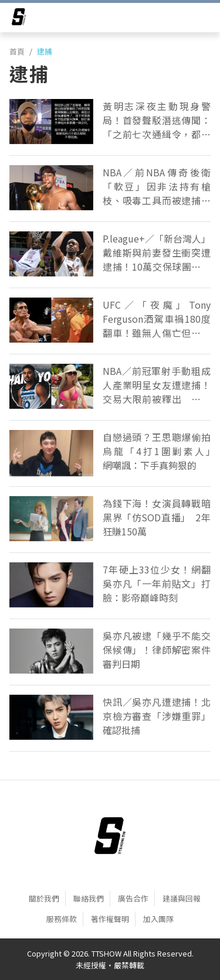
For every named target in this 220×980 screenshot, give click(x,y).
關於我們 (44, 898)
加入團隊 (158, 919)
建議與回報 (182, 898)
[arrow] (19, 19)
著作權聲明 (110, 919)
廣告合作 (133, 898)
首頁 (17, 51)
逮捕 (45, 51)
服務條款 (62, 919)
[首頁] (110, 835)
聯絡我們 (89, 898)
